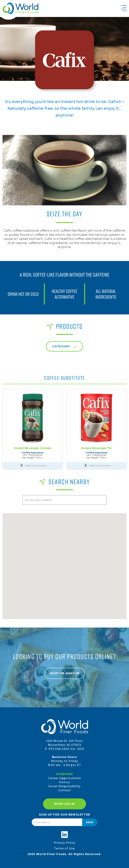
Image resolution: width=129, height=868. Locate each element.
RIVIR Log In (64, 804)
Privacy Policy (65, 843)
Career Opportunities (64, 778)
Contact (64, 790)
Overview (65, 774)
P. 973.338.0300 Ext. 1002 (65, 749)
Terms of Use (64, 848)
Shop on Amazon (65, 673)
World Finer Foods (20, 8)
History (64, 782)
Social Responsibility (64, 786)
